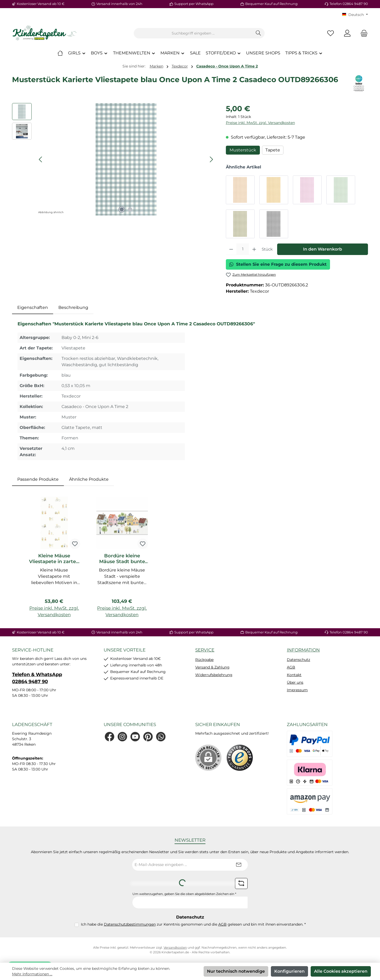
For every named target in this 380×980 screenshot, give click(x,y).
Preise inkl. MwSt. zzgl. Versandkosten (260, 123)
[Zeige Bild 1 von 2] (122, 209)
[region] (114, 159)
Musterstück (243, 150)
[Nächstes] (211, 159)
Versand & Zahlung (212, 667)
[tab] (33, 308)
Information (303, 650)
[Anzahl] (243, 249)
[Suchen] (258, 33)
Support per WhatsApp (194, 4)
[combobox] (193, 33)
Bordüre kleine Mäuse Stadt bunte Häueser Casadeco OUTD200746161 (122, 559)
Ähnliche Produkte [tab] (89, 479)
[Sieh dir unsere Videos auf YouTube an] (135, 737)
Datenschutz (298, 660)
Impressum (297, 690)
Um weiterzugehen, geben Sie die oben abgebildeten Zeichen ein (184, 894)
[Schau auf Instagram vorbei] (122, 737)
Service (205, 650)
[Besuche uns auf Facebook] (110, 737)
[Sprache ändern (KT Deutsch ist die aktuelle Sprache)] (355, 15)
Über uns (295, 682)
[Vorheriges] (41, 159)
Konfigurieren (289, 971)
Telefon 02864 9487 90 (349, 4)
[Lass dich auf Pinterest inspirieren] (148, 737)
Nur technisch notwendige (236, 971)
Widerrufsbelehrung (214, 675)
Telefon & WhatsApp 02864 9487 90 (37, 678)
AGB (291, 667)
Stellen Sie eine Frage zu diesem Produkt (278, 264)
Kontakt (294, 675)
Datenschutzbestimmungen (130, 924)
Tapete (273, 150)
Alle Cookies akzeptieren (341, 971)
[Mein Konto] (347, 33)
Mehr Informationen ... (32, 974)
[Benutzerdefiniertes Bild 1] (240, 758)
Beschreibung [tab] (73, 307)
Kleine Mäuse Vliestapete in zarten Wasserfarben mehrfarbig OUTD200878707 (54, 559)
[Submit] (239, 865)
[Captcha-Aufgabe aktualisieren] (241, 883)
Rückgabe (204, 660)
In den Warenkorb (323, 249)
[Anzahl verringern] (231, 249)
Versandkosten (175, 947)
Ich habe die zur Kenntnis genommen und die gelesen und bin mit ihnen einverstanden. (193, 924)
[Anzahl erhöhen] (254, 249)
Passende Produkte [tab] (38, 479)
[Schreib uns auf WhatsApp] (161, 737)
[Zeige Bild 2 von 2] (130, 209)
